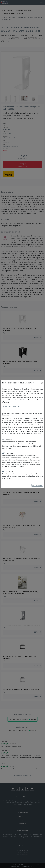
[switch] (4, 453)
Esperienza (9, 453)
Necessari (9, 439)
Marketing (9, 472)
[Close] (42, 383)
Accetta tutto (7, 407)
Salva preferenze (37, 485)
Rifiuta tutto (16, 407)
